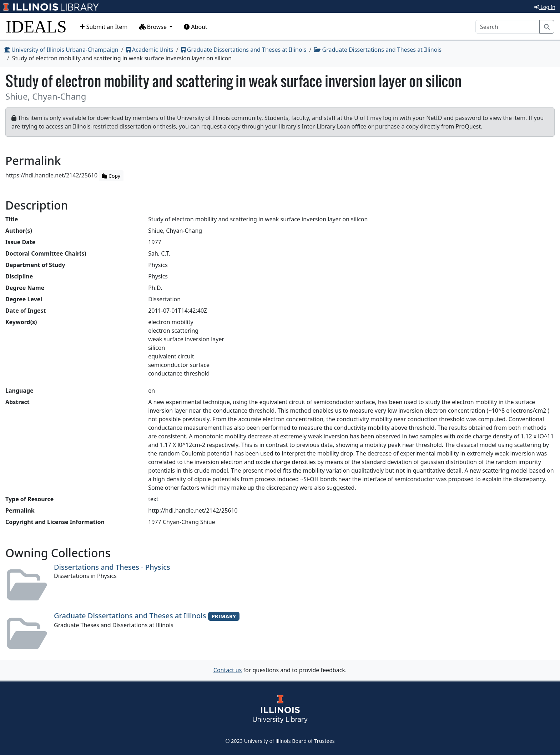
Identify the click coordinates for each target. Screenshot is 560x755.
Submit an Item (104, 27)
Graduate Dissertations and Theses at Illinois (244, 50)
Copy (111, 176)
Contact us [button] (228, 670)
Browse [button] (154, 27)
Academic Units (150, 50)
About (196, 27)
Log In (545, 7)
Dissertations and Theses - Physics (112, 567)
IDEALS (36, 27)
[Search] (508, 27)
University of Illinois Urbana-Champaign (61, 50)
